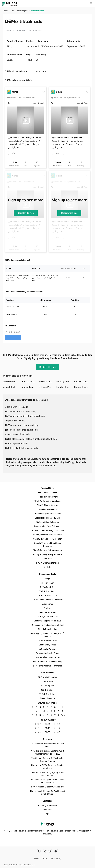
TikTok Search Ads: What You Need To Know (47, 745)
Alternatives (48, 604)
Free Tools (47, 559)
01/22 (57, 724)
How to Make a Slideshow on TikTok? (47, 787)
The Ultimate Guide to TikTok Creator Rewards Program (47, 760)
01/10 (57, 728)
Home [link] (6, 11)
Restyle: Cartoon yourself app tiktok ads (83, 382)
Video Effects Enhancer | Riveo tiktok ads (12, 387)
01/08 (48, 732)
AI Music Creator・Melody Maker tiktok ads (47, 382)
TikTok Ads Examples (48, 677)
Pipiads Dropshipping (47, 629)
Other (62, 715)
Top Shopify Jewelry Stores (48, 653)
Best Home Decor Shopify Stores (47, 666)
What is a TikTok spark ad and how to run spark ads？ (48, 781)
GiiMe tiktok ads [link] (37, 11)
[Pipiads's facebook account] (39, 851)
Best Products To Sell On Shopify (48, 662)
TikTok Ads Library (47, 591)
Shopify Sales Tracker (48, 493)
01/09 (38, 732)
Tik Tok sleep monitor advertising (21, 430)
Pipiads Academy (47, 698)
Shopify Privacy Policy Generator (47, 535)
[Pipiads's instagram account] (56, 851)
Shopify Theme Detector (47, 505)
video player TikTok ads (16, 407)
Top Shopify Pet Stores (47, 649)
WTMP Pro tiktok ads (12, 382)
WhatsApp (47, 810)
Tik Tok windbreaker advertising (20, 411)
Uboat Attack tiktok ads (30, 382)
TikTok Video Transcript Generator (47, 600)
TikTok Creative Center (48, 596)
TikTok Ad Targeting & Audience (47, 501)
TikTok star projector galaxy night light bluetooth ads (31, 439)
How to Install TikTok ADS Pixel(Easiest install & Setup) (48, 792)
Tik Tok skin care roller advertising (22, 425)
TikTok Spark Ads (47, 587)
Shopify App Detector (48, 509)
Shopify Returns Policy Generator (47, 550)
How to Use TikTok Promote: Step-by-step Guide (47, 767)
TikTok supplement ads (16, 444)
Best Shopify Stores (47, 645)
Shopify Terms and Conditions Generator (47, 545)
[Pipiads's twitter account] (45, 851)
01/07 (57, 732)
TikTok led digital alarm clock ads (21, 448)
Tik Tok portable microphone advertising (25, 416)
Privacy (37, 858)
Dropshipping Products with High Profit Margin (47, 635)
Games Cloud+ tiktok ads (30, 387)
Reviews (48, 608)
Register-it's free (26, 213)
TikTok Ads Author (48, 694)
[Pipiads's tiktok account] (50, 851)
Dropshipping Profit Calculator (47, 526)
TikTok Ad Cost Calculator (47, 522)
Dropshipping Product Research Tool (47, 625)
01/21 (38, 728)
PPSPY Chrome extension (48, 563)
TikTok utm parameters (48, 497)
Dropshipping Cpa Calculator (48, 518)
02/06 (48, 724)
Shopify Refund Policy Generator (48, 539)
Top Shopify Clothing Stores (47, 657)
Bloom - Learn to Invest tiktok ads (83, 387)
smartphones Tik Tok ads (17, 434)
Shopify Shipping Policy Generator (47, 554)
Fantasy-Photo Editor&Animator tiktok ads (65, 382)
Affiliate (47, 567)
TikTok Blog (47, 682)
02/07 (38, 724)
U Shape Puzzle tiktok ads (47, 387)
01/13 (48, 728)
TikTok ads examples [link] (20, 11)
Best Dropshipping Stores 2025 (47, 621)
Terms (45, 858)
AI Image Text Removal (48, 617)
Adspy (47, 579)
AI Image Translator (47, 612)
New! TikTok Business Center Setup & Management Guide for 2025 (47, 752)
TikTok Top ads (47, 686)
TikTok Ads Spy (47, 583)
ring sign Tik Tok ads (15, 421)
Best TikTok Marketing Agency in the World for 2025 (47, 774)
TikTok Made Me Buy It (47, 641)
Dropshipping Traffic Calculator (47, 514)
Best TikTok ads (47, 690)
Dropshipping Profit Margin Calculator (47, 530)
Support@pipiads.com (47, 805)
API (48, 814)
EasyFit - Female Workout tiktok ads (65, 387)
